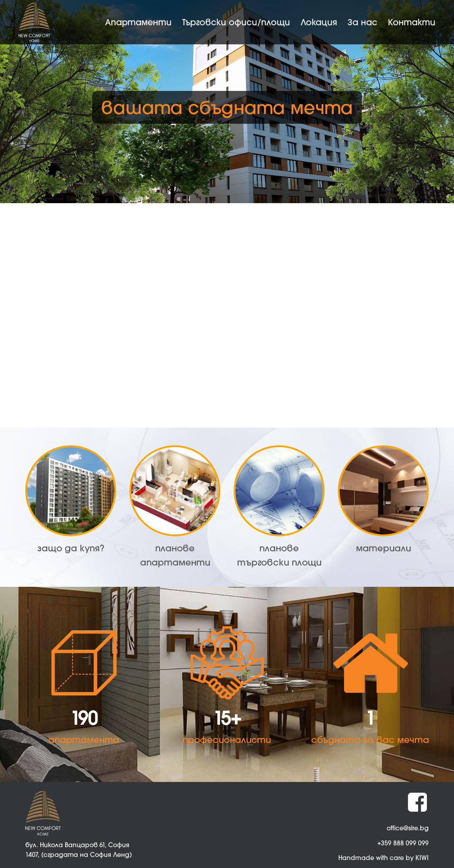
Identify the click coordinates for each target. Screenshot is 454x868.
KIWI (422, 858)
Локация (319, 22)
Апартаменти (138, 22)
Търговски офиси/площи (236, 22)
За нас (362, 22)
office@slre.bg (408, 828)
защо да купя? (71, 548)
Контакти (412, 22)
